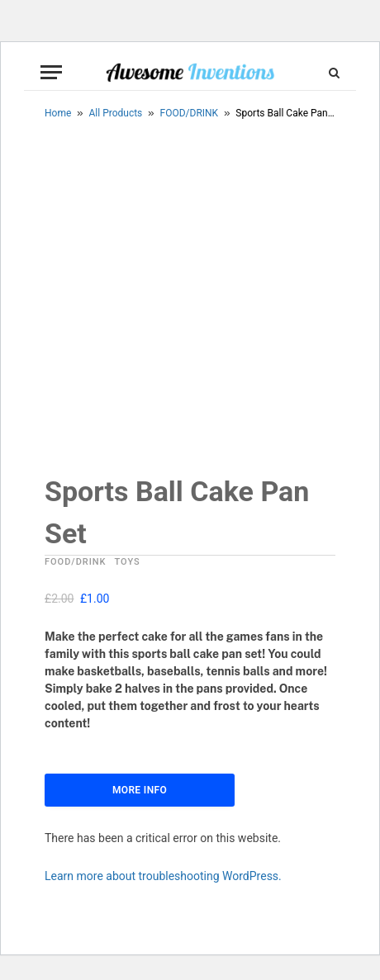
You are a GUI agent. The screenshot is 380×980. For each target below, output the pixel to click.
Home (58, 113)
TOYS (128, 563)
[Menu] (51, 72)
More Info (140, 792)
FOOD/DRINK (190, 113)
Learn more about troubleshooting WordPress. (163, 878)
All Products (116, 113)
